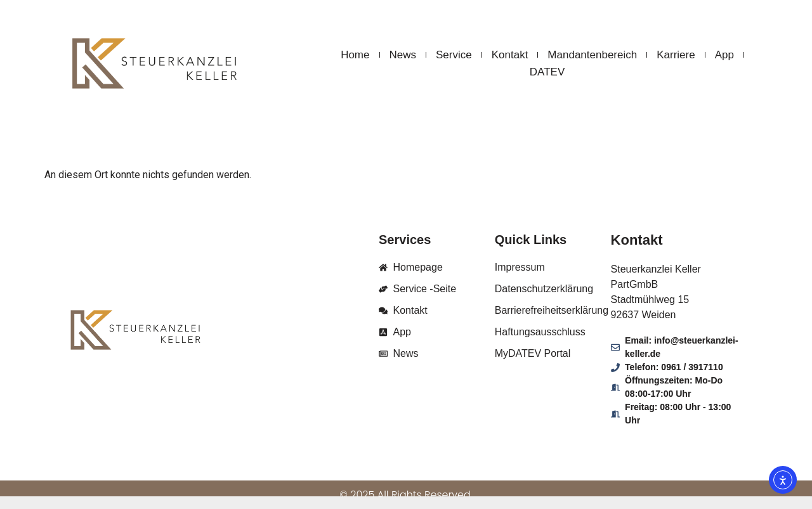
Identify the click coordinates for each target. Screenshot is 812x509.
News (403, 55)
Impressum (520, 267)
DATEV (547, 72)
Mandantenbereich (592, 55)
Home (355, 55)
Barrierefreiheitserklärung (552, 310)
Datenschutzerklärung (544, 289)
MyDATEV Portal (533, 353)
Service (454, 55)
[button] (28, 481)
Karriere (676, 55)
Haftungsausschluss (540, 332)
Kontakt (510, 55)
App (724, 55)
